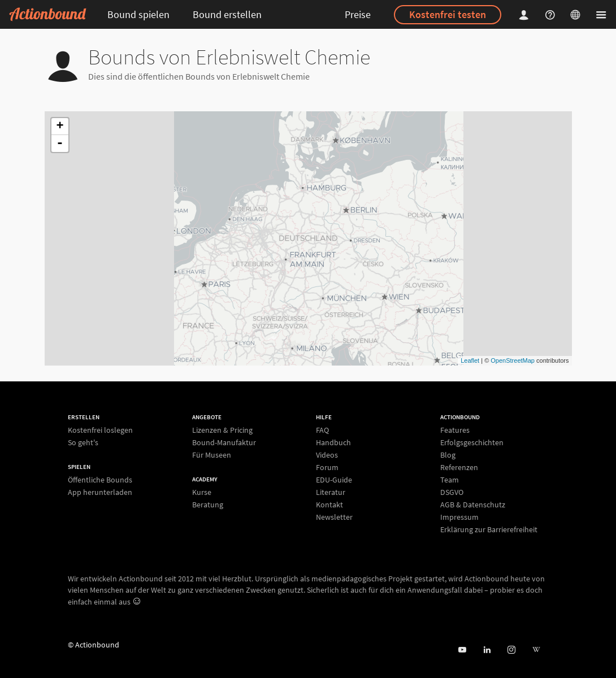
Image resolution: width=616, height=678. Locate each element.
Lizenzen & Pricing (222, 430)
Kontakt (329, 505)
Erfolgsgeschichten (472, 442)
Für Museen (212, 455)
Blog (448, 455)
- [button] (60, 144)
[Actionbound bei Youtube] (462, 650)
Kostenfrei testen (448, 14)
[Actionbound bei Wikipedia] (536, 650)
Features (455, 430)
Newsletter (334, 517)
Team (450, 480)
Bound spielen (138, 14)
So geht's (83, 442)
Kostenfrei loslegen (100, 430)
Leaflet (470, 360)
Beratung (208, 504)
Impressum (459, 517)
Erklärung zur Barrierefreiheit (489, 529)
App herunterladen (100, 492)
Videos (327, 455)
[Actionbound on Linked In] (487, 650)
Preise (358, 14)
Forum (327, 467)
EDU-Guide (334, 480)
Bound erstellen (227, 14)
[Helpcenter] (552, 14)
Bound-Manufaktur (224, 442)
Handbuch (333, 442)
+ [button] (60, 127)
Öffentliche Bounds (100, 480)
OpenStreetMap (513, 360)
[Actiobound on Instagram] (511, 650)
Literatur (331, 492)
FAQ (322, 430)
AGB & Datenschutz (473, 505)
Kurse (202, 492)
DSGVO (452, 492)
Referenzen (459, 467)
